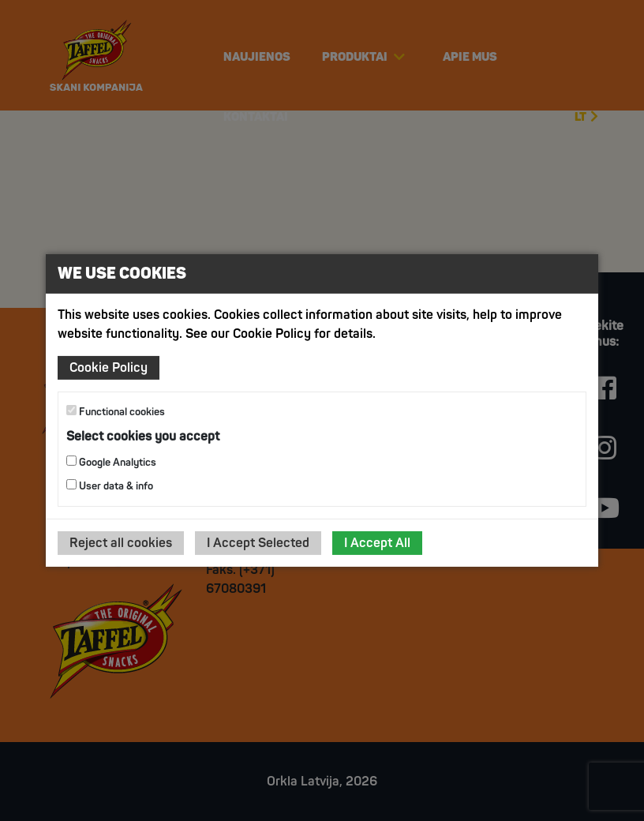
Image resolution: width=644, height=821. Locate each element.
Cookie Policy (109, 368)
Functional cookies (116, 412)
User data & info (110, 486)
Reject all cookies (121, 543)
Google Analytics (111, 462)
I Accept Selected (258, 543)
